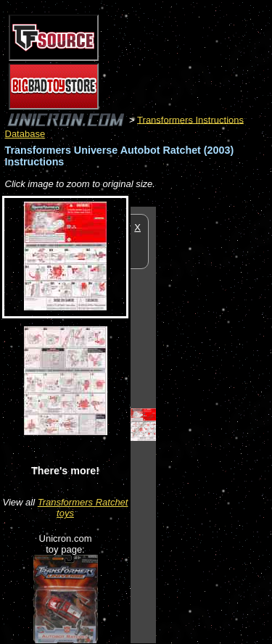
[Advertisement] (214, 424)
